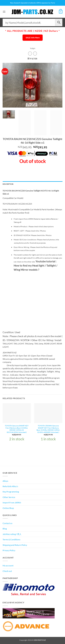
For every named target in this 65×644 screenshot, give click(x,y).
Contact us (7, 523)
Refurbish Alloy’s (10, 486)
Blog (5, 529)
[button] (4, 12)
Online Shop (8, 508)
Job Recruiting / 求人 (12, 534)
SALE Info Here (33, 38)
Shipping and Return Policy (15, 545)
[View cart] (61, 12)
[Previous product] (35, 54)
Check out (7, 571)
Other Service (9, 497)
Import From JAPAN (12, 503)
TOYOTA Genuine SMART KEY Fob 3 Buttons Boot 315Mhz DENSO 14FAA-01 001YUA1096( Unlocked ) (17, 429)
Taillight (33, 48)
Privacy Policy (9, 550)
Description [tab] (8, 184)
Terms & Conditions (11, 539)
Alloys (5, 481)
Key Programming (11, 492)
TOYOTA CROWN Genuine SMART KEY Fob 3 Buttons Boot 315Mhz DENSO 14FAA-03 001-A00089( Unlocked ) (48, 429)
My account (8, 566)
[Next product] (30, 54)
